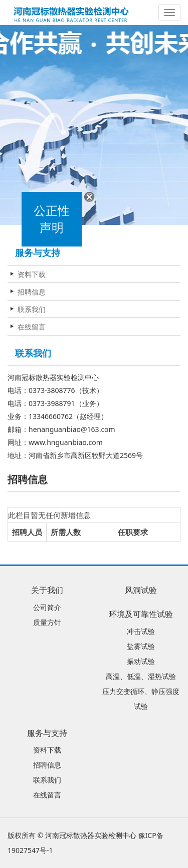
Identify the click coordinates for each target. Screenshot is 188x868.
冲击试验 (141, 631)
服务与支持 (47, 733)
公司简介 (47, 607)
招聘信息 (32, 292)
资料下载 (32, 274)
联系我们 (32, 309)
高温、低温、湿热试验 (141, 676)
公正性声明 (51, 220)
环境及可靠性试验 (141, 614)
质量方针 (47, 622)
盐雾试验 (141, 646)
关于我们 (47, 590)
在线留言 (32, 327)
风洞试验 (141, 590)
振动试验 (141, 661)
